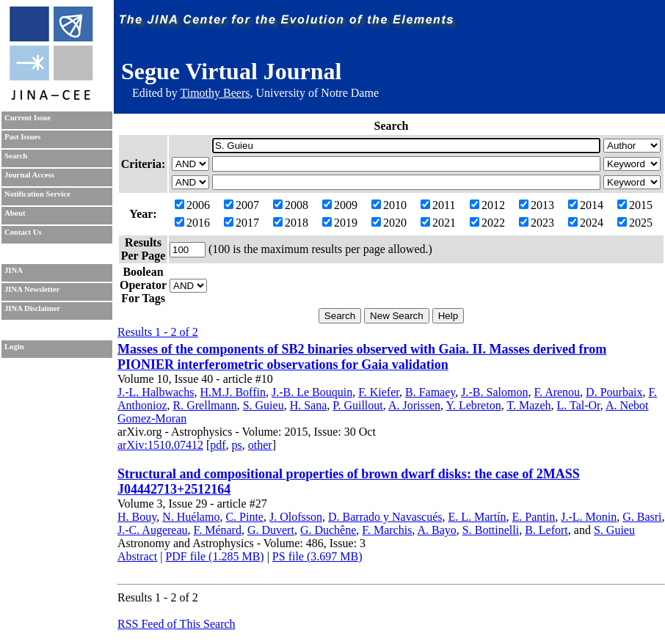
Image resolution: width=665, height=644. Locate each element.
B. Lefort (546, 530)
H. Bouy (137, 517)
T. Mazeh (528, 405)
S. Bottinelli (491, 530)
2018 (291, 223)
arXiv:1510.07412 (160, 445)
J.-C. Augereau (153, 530)
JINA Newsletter (32, 289)
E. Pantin (534, 517)
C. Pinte (244, 517)
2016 (192, 223)
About (15, 213)
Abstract (137, 556)
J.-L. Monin (589, 517)
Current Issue (28, 118)
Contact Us (23, 232)
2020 (389, 223)
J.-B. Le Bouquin (312, 392)
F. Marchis (387, 530)
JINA (14, 270)
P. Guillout (357, 405)
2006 (192, 205)
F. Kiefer (379, 392)
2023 (537, 223)
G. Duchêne (328, 530)
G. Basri (642, 517)
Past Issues (22, 137)
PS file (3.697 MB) (317, 556)
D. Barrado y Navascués (385, 517)
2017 (241, 223)
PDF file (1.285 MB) (214, 556)
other (260, 445)
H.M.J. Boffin (233, 392)
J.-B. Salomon (494, 392)
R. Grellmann (205, 405)
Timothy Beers (215, 93)
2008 (291, 205)
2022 (487, 223)
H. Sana (309, 405)
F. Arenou (557, 392)
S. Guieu (264, 405)
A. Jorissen (414, 405)
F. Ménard (218, 530)
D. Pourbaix (614, 392)
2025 (635, 223)
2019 (340, 223)
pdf (218, 445)
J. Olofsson (296, 517)
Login (14, 347)
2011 (438, 205)
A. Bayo (436, 530)
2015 (635, 205)
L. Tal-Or (579, 405)
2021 (438, 223)
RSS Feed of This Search (177, 624)
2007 (241, 205)
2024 (586, 223)
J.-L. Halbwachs (156, 392)
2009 (340, 205)
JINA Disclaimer (32, 308)
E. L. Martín (477, 517)
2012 (487, 205)
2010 (389, 205)
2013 (537, 205)
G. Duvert (271, 530)
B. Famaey (430, 392)
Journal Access (29, 175)
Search (16, 156)
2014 (586, 205)
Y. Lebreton (473, 405)
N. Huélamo (191, 517)
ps (237, 445)
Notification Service (37, 194)
